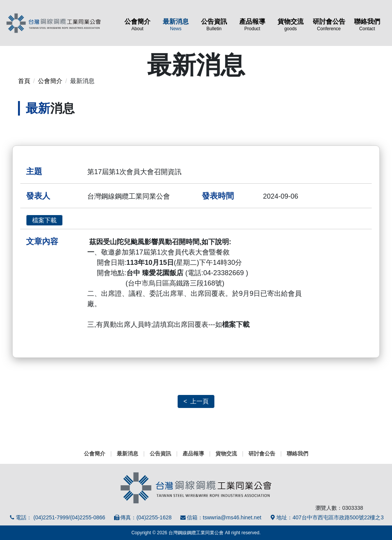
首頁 (24, 81)
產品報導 (252, 24)
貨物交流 (291, 24)
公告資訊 (214, 24)
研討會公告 (329, 24)
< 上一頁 (196, 401)
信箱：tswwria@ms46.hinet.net (220, 517)
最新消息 (176, 24)
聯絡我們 (367, 24)
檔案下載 (44, 220)
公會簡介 (137, 24)
